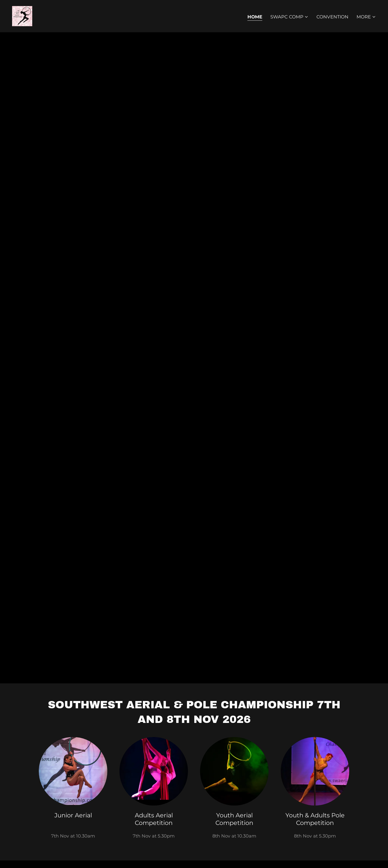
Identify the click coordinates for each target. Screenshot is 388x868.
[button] (289, 17)
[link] (22, 16)
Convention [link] (332, 17)
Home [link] (255, 17)
